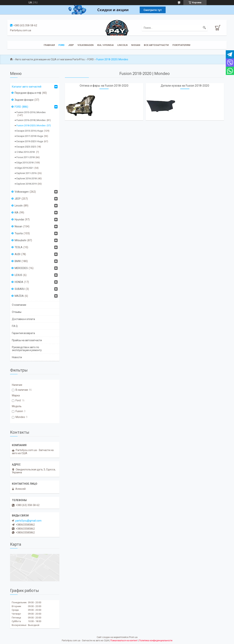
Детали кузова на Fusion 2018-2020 (185, 86)
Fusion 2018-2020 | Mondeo (31, 125)
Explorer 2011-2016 (27, 173)
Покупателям (181, 45)
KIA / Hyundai (105, 45)
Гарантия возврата (23, 333)
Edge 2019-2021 (25, 168)
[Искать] (204, 28)
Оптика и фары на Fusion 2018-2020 (104, 86)
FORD (91, 59)
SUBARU (20, 289)
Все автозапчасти (156, 45)
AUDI (17, 254)
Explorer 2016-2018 (27, 178)
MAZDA (19, 296)
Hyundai (19, 219)
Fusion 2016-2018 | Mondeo (31, 120)
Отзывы (17, 312)
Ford (62, 45)
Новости (17, 357)
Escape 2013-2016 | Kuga (30, 131)
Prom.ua (133, 637)
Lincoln (122, 45)
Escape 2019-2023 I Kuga (30, 141)
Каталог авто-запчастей (27, 87)
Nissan (136, 45)
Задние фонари (24, 100)
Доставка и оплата (23, 319)
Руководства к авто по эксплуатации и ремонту (27, 349)
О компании (19, 305)
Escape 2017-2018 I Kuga (30, 136)
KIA (17, 213)
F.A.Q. (15, 326)
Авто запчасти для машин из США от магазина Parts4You (50, 59)
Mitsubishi (20, 240)
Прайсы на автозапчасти (27, 340)
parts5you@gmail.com (28, 521)
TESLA (19, 247)
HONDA (19, 282)
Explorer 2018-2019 (27, 184)
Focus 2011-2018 (26, 157)
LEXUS (18, 275)
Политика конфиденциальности (156, 641)
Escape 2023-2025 (26, 147)
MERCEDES (21, 268)
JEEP (71, 45)
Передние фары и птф (28, 93)
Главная (49, 45)
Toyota (19, 233)
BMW (18, 261)
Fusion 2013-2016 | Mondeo (31, 112)
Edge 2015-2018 (25, 163)
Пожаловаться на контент (124, 641)
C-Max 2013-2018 (26, 152)
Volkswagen (86, 45)
